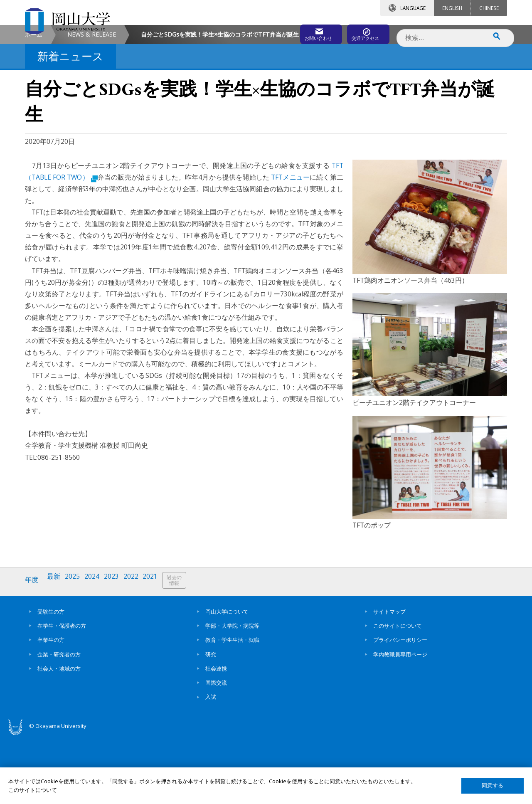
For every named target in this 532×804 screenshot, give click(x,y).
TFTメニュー (289, 247)
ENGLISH (452, 8)
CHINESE (489, 8)
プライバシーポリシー (400, 707)
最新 (56, 650)
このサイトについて (398, 693)
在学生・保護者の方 (62, 693)
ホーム (34, 105)
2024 (97, 650)
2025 (76, 650)
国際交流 (216, 750)
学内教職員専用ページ (400, 721)
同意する (493, 786)
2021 (159, 650)
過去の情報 (185, 651)
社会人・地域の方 (59, 735)
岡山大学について (227, 678)
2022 (138, 650)
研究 (211, 721)
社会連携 (216, 735)
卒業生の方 (51, 707)
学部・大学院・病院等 (232, 693)
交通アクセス (362, 32)
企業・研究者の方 (59, 721)
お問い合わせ (288, 32)
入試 (211, 764)
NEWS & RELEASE (92, 105)
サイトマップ (389, 678)
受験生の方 (51, 678)
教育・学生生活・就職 (232, 707)
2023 (118, 650)
